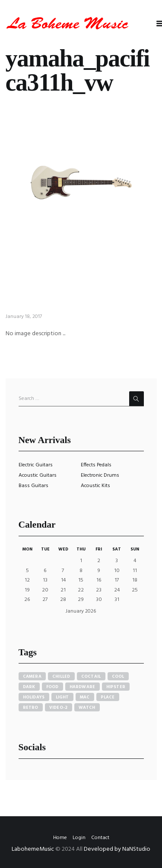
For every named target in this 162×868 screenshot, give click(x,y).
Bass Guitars (33, 486)
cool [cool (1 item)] (118, 676)
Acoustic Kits (95, 486)
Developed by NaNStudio (117, 849)
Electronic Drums (100, 475)
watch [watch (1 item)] (87, 708)
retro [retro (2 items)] (31, 708)
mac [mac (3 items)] (85, 697)
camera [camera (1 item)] (32, 676)
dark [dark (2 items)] (29, 687)
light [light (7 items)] (62, 697)
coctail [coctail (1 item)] (91, 676)
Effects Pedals (96, 465)
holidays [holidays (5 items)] (34, 697)
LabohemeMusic (33, 849)
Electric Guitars (36, 465)
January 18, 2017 (24, 317)
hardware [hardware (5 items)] (83, 687)
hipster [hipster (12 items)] (116, 687)
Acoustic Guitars (38, 475)
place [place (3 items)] (108, 697)
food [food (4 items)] (52, 687)
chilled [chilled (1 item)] (61, 676)
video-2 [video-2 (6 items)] (59, 708)
